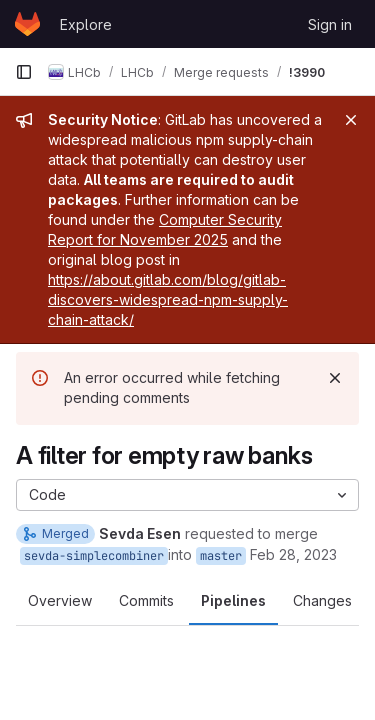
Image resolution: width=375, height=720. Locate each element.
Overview (60, 600)
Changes (322, 600)
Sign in (330, 24)
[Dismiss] (335, 378)
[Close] (351, 120)
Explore (86, 24)
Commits (146, 600)
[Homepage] (27, 24)
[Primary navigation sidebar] (24, 72)
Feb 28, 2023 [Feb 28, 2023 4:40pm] (293, 554)
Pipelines (233, 600)
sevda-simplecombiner (94, 556)
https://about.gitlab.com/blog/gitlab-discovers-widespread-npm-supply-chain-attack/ (168, 299)
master (221, 556)
